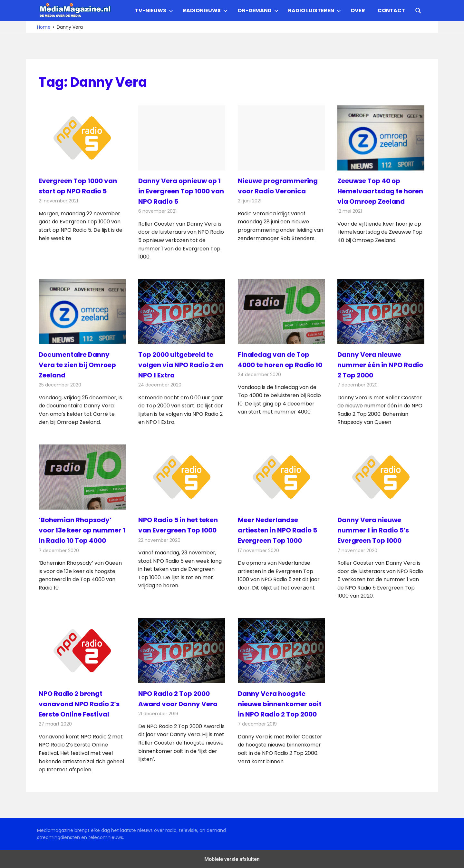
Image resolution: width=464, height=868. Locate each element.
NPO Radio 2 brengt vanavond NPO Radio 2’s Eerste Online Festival (79, 704)
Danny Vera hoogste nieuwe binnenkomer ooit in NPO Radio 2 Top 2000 (280, 704)
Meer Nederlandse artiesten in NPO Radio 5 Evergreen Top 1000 (277, 530)
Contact (391, 10)
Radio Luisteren (314, 10)
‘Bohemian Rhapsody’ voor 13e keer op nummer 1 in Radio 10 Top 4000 (82, 530)
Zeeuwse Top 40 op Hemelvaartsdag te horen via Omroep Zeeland (380, 191)
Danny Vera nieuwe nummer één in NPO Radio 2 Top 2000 (380, 365)
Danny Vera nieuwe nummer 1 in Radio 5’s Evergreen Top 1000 (373, 530)
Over (358, 10)
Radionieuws (205, 10)
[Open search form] (418, 10)
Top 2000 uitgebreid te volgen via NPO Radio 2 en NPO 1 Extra (181, 365)
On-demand (258, 10)
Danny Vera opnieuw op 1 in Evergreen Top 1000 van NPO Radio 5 (181, 191)
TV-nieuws (154, 10)
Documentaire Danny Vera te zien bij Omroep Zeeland (77, 365)
